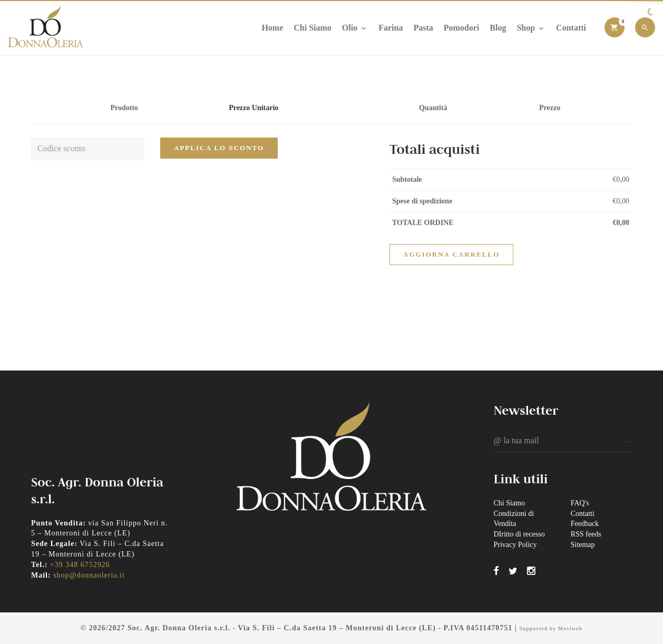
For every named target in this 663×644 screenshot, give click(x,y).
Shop (531, 28)
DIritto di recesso (519, 534)
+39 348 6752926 (80, 565)
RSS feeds (586, 534)
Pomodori (462, 28)
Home (272, 28)
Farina (391, 28)
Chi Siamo (313, 28)
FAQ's (580, 503)
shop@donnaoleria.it (89, 575)
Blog (498, 28)
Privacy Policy (515, 545)
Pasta (423, 28)
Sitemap (583, 545)
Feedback (585, 524)
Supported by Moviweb (551, 628)
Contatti (571, 28)
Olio (355, 28)
